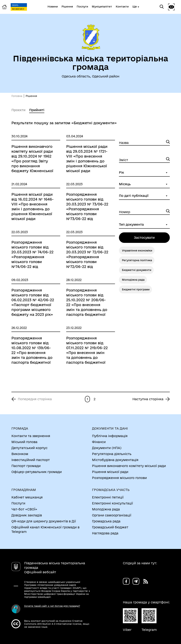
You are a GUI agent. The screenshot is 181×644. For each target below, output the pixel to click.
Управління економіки (137, 251)
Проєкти (18, 110)
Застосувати (144, 238)
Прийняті (37, 110)
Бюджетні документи (137, 270)
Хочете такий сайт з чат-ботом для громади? (52, 606)
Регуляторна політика (137, 260)
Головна (17, 96)
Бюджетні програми (136, 289)
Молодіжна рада (133, 280)
